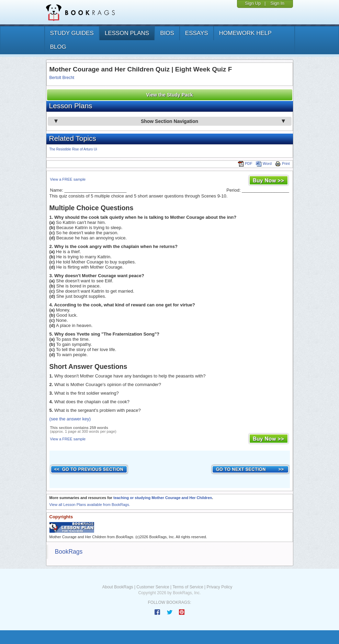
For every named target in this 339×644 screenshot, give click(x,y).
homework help (245, 33)
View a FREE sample (68, 179)
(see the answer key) (70, 419)
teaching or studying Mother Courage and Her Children (163, 498)
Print (282, 163)
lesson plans (127, 33)
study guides (72, 33)
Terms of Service (188, 587)
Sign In (277, 3)
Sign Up (253, 3)
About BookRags (118, 587)
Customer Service (153, 587)
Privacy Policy (219, 587)
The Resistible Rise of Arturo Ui (73, 149)
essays (197, 33)
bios (167, 33)
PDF (245, 163)
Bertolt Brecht (62, 78)
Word (264, 163)
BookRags (69, 552)
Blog (58, 47)
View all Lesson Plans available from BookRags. (90, 505)
